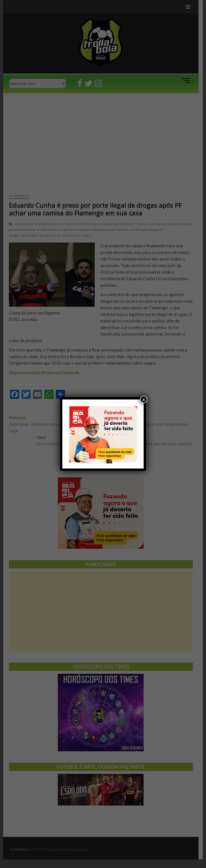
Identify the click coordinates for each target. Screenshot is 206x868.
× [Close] (144, 399)
